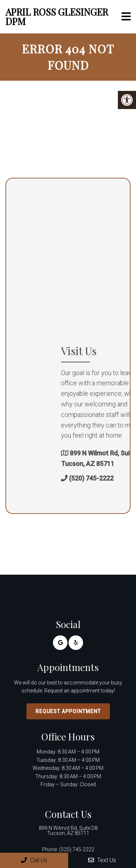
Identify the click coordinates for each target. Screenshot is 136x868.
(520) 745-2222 (77, 849)
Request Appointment (68, 711)
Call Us (34, 860)
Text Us (102, 860)
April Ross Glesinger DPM (57, 17)
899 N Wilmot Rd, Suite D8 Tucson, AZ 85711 (68, 831)
